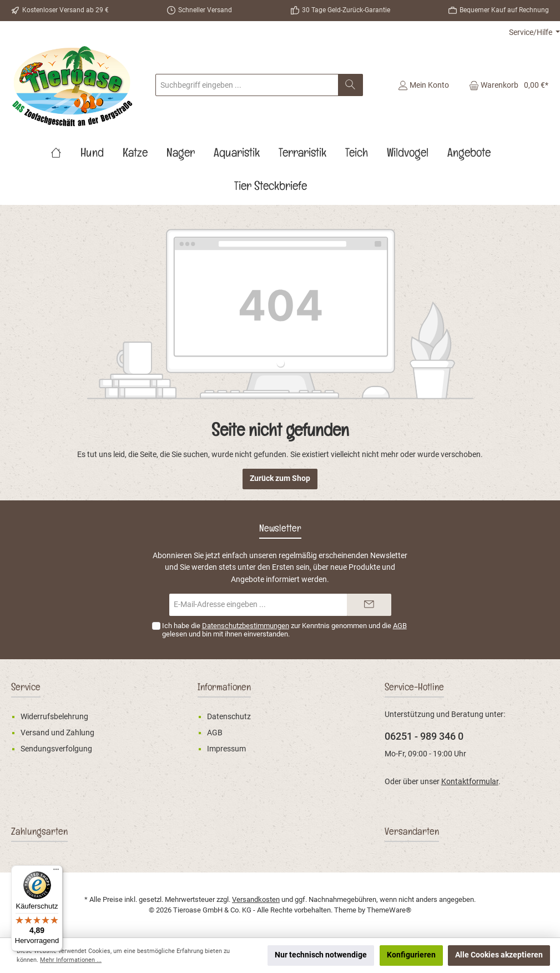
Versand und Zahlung (57, 733)
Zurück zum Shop (280, 478)
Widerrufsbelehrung (54, 717)
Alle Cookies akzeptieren (499, 955)
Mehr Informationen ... (71, 960)
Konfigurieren (411, 955)
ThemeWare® (389, 910)
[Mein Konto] (423, 85)
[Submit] (369, 605)
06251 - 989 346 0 (424, 736)
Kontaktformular (470, 782)
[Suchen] (350, 85)
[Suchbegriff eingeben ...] (247, 85)
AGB (400, 626)
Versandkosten (256, 899)
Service (26, 689)
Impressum (226, 749)
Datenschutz (229, 717)
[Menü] (56, 872)
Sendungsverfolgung (56, 749)
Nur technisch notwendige (321, 955)
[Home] (65, 155)
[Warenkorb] (505, 85)
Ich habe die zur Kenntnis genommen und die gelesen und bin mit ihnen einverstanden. (284, 630)
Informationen (224, 689)
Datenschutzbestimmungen (246, 626)
